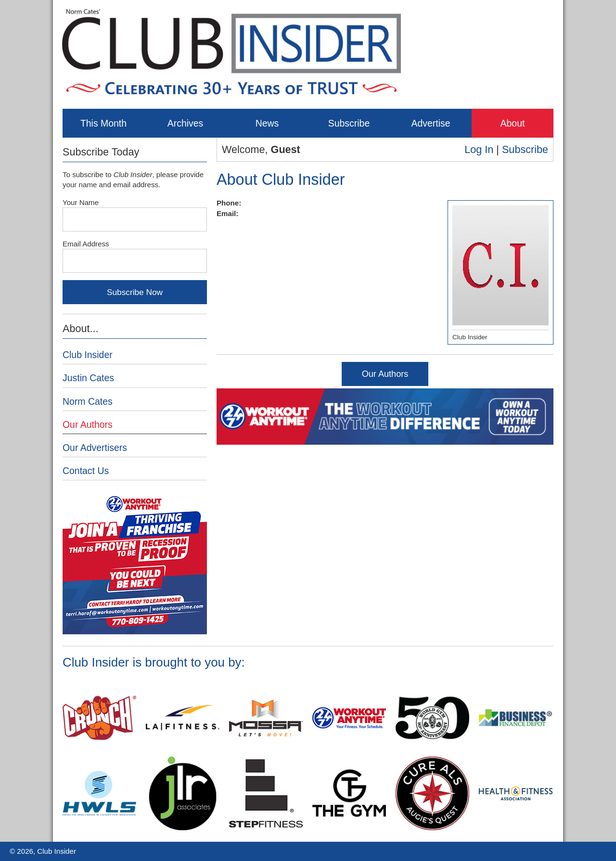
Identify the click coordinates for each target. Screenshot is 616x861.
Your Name (81, 202)
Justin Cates (88, 378)
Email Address (86, 244)
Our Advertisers (95, 448)
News (267, 123)
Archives (186, 123)
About (513, 123)
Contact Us (86, 471)
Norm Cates (88, 401)
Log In (479, 149)
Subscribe (349, 123)
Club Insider (88, 355)
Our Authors (385, 374)
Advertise (430, 123)
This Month (103, 123)
